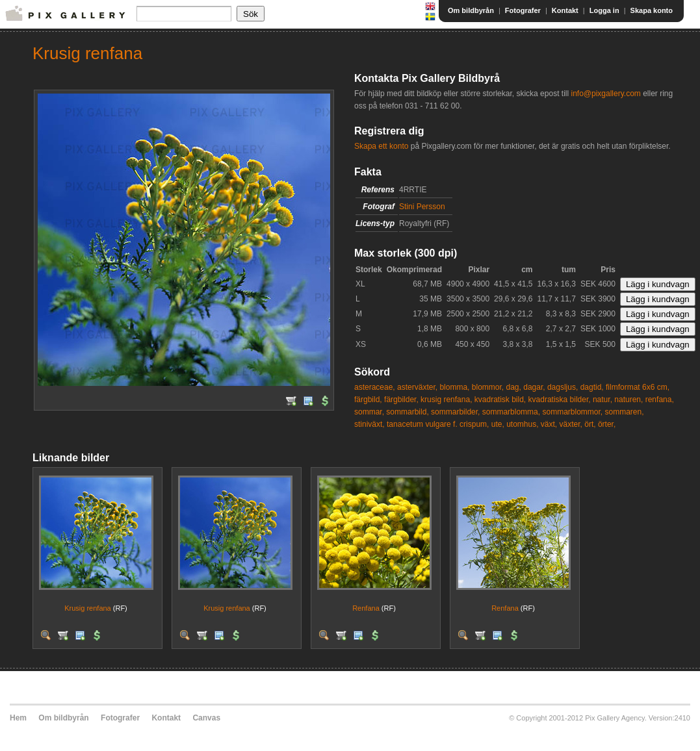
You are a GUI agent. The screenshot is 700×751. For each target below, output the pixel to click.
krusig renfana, (446, 400)
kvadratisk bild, (500, 400)
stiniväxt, (369, 424)
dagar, (534, 387)
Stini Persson (422, 207)
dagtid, (592, 387)
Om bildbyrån (471, 10)
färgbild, (368, 400)
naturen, (629, 400)
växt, (549, 424)
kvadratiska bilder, (560, 400)
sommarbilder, (455, 412)
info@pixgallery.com (605, 94)
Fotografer (523, 10)
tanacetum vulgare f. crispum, (438, 424)
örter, (607, 424)
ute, (498, 424)
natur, (603, 400)
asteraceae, (375, 387)
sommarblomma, (511, 412)
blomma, (454, 387)
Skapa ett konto (381, 146)
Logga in (604, 10)
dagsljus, (563, 387)
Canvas (206, 718)
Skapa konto (652, 10)
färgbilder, (401, 400)
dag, (514, 387)
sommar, (369, 412)
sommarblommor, (572, 412)
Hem (18, 718)
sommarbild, (407, 412)
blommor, (488, 387)
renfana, (660, 400)
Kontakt (565, 10)
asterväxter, (417, 387)
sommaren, (625, 412)
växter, (571, 424)
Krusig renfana (88, 608)
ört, (590, 424)
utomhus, (522, 424)
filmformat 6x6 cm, (638, 387)
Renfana (366, 608)
